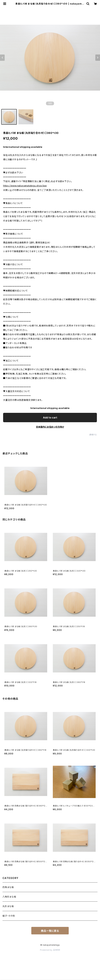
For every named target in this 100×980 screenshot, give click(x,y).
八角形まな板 (9, 897)
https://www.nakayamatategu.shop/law (25, 186)
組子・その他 (9, 916)
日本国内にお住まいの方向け (50, 427)
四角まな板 (8, 887)
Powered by (50, 950)
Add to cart (50, 418)
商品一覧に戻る (50, 931)
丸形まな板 (8, 906)
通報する (93, 435)
